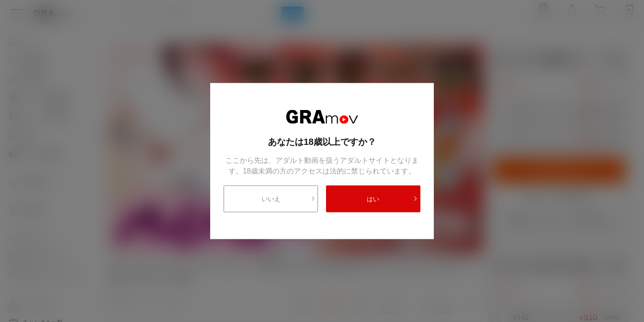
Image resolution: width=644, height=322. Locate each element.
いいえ (289, 199)
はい (392, 199)
